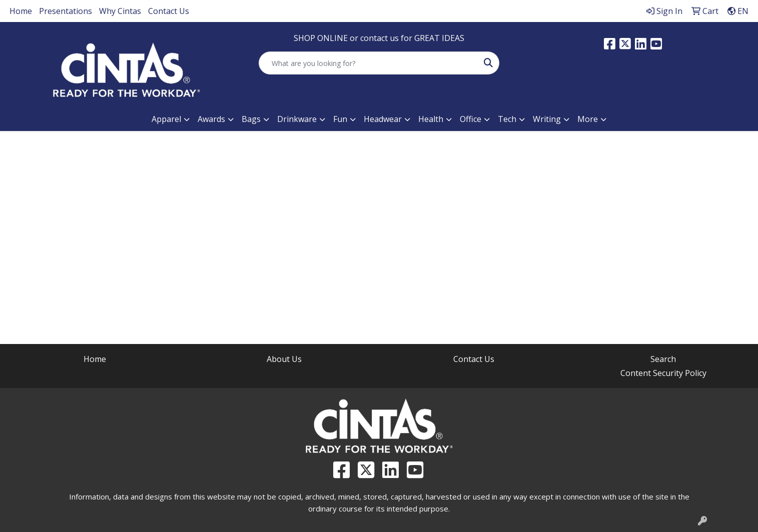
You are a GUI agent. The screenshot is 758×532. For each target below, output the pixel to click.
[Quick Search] (368, 63)
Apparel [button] (166, 119)
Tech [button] (507, 119)
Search (663, 359)
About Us (284, 359)
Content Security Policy (663, 373)
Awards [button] (211, 119)
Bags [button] (251, 119)
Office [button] (471, 119)
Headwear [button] (383, 119)
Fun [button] (340, 119)
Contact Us (169, 11)
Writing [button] (547, 119)
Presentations (66, 11)
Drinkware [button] (297, 119)
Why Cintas (120, 11)
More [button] (588, 119)
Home (21, 11)
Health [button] (431, 119)
